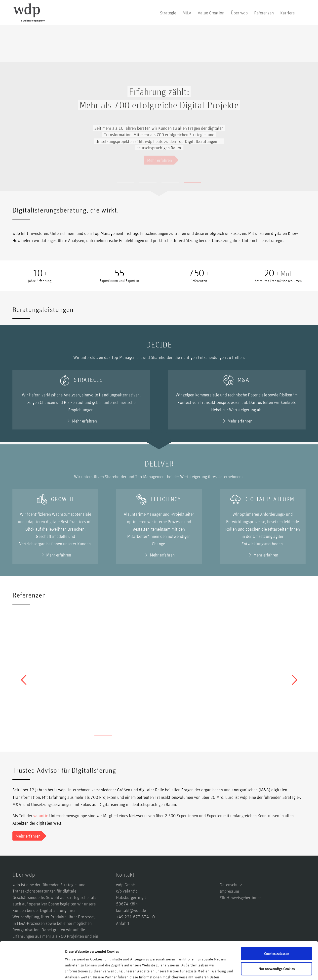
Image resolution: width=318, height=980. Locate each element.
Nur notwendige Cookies (277, 936)
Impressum (229, 891)
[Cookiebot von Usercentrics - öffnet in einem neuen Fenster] (32, 970)
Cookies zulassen (277, 921)
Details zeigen (76, 970)
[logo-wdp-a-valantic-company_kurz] (29, 13)
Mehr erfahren (84, 421)
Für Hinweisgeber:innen (241, 897)
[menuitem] (168, 13)
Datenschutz (231, 885)
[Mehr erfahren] (27, 836)
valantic (41, 815)
